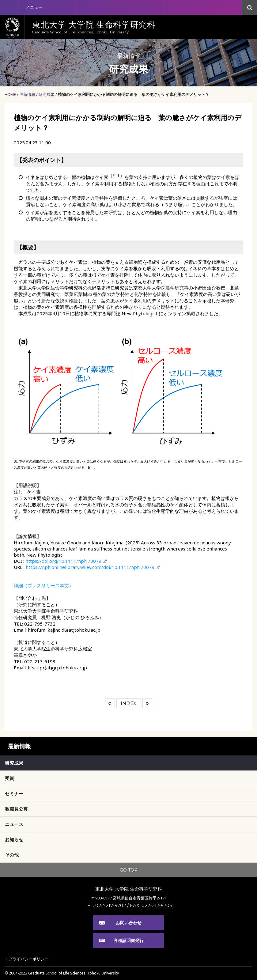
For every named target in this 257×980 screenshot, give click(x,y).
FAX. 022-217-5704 (151, 905)
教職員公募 (16, 809)
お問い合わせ (129, 923)
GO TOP (129, 870)
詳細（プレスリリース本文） (44, 585)
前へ (110, 703)
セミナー (14, 793)
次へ (147, 703)
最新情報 (27, 94)
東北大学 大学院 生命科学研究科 (129, 889)
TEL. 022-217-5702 (105, 905)
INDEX (128, 703)
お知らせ (14, 839)
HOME (10, 94)
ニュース (14, 824)
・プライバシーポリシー (26, 959)
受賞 (9, 778)
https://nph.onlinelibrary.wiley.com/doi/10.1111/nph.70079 (90, 567)
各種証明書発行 (129, 940)
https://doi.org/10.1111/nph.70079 (63, 561)
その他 (12, 855)
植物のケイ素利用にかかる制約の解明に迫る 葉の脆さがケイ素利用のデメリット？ (134, 94)
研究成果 (47, 94)
